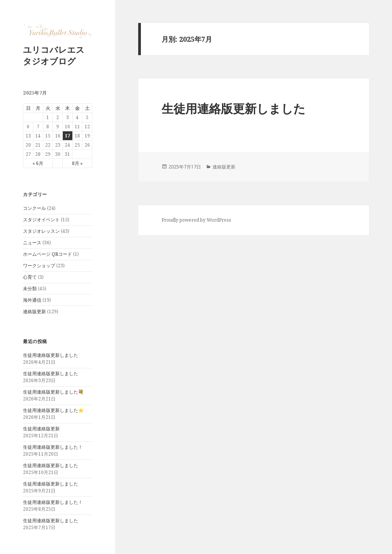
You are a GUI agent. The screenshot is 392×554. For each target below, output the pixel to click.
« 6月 (38, 163)
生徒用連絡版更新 (41, 429)
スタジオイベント (41, 220)
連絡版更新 (34, 311)
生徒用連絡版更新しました (51, 355)
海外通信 (32, 300)
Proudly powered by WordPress (196, 220)
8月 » (77, 163)
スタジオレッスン (41, 231)
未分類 (30, 288)
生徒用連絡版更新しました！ (53, 447)
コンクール (34, 208)
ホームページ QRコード (47, 254)
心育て (30, 277)
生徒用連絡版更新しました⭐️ (53, 410)
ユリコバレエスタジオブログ (54, 55)
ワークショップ (39, 266)
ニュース (32, 243)
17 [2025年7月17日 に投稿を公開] (67, 136)
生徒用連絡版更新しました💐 (53, 392)
